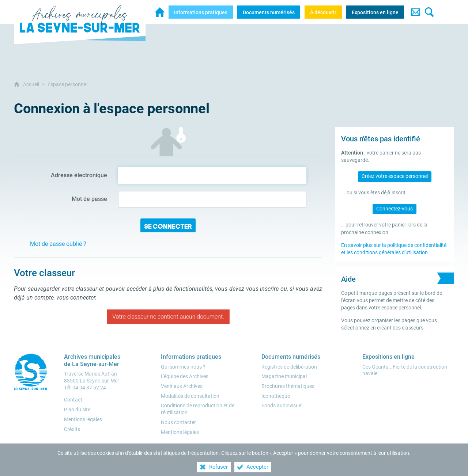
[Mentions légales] (180, 432)
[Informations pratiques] (201, 12)
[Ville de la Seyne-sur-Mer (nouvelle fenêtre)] (32, 372)
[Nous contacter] (178, 422)
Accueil (32, 85)
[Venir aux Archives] (182, 386)
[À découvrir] (323, 12)
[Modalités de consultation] (190, 396)
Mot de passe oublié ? (58, 244)
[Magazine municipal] (284, 376)
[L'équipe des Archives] (185, 376)
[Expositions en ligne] (375, 12)
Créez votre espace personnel (395, 176)
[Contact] (415, 12)
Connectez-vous (395, 209)
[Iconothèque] (276, 396)
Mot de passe (89, 199)
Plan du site (77, 410)
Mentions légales (83, 420)
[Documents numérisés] (269, 12)
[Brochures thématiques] (288, 386)
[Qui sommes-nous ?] (183, 367)
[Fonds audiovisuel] (282, 406)
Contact (73, 400)
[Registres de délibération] (289, 367)
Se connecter (168, 226)
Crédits (72, 429)
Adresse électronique (79, 175)
